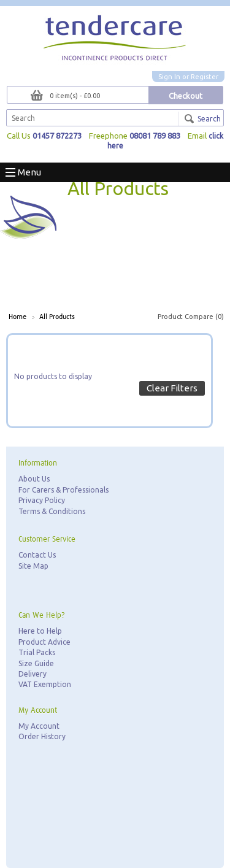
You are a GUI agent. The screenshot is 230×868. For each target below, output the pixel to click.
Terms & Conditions (52, 511)
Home (17, 317)
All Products (57, 317)
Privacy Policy (42, 500)
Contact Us (37, 555)
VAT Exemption (45, 684)
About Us (34, 479)
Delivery (33, 674)
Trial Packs (37, 652)
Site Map (33, 566)
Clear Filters (172, 388)
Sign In (169, 77)
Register (205, 77)
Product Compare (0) (191, 317)
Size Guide (36, 663)
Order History (42, 736)
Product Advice (44, 642)
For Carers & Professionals (63, 490)
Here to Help (40, 631)
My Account (39, 726)
